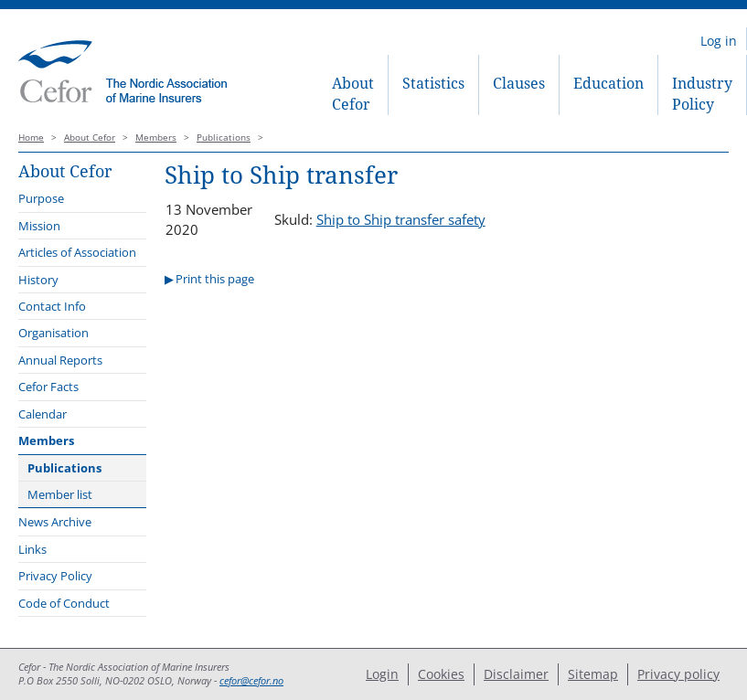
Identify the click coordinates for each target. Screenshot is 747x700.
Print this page (215, 279)
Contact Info (52, 306)
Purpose (41, 198)
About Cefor (353, 94)
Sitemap (593, 674)
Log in (719, 41)
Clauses (519, 83)
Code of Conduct (64, 603)
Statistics (433, 83)
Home (31, 138)
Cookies (441, 674)
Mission (39, 226)
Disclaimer (516, 674)
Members (156, 138)
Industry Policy (702, 94)
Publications (224, 138)
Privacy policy (678, 674)
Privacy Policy (55, 576)
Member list (60, 494)
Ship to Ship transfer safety (401, 219)
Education (608, 83)
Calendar (43, 414)
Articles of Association (77, 252)
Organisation (53, 333)
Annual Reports (60, 360)
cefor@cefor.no (251, 681)
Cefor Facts (48, 387)
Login (382, 674)
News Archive (55, 522)
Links (32, 549)
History (38, 280)
